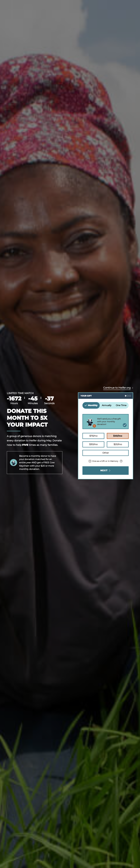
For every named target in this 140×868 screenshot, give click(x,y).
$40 (118, 436)
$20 (118, 444)
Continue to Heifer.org (117, 388)
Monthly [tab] (91, 405)
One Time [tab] (121, 405)
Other (106, 453)
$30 (93, 444)
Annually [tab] (107, 405)
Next (106, 470)
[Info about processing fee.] (121, 461)
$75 (93, 436)
